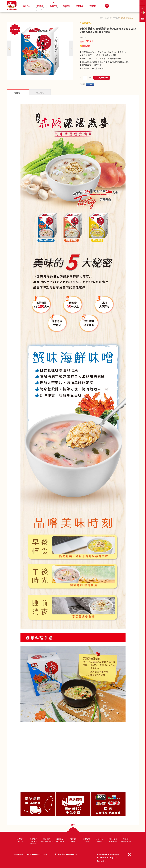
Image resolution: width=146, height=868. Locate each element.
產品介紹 (53, 7)
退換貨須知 (113, 840)
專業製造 (40, 8)
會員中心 (100, 840)
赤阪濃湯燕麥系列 (127, 18)
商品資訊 (40, 93)
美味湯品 (116, 18)
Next (71, 48)
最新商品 (66, 7)
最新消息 (80, 7)
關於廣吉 (27, 7)
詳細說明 (18, 93)
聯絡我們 (93, 7)
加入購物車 (103, 78)
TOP (73, 825)
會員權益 (126, 840)
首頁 (102, 18)
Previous (9, 48)
